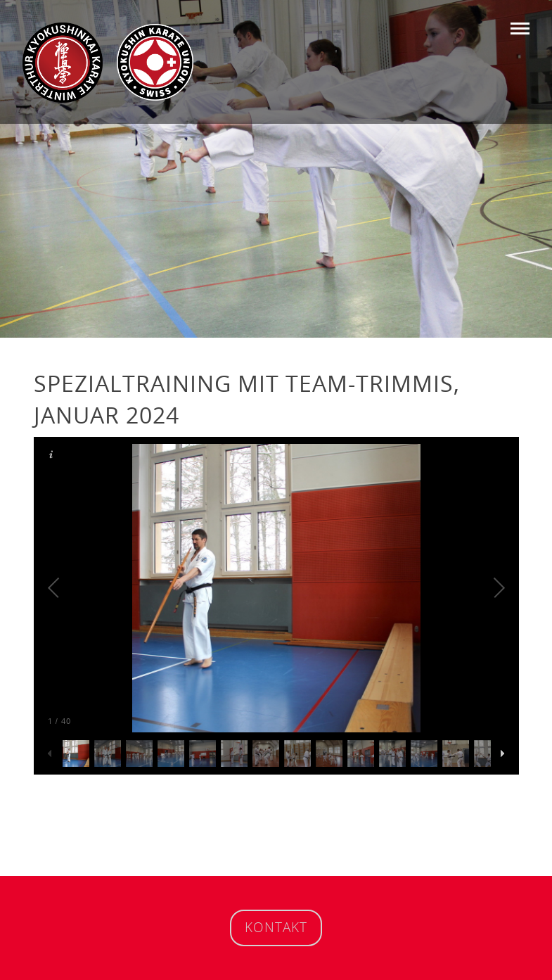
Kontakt (276, 927)
